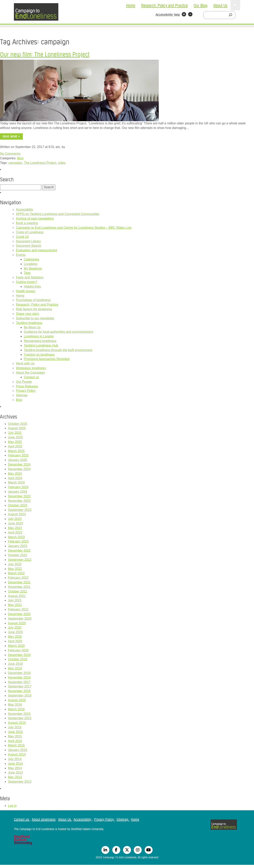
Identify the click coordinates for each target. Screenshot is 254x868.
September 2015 (20, 718)
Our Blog (201, 5)
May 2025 (15, 442)
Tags (27, 273)
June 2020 (15, 632)
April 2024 (15, 478)
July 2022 (15, 564)
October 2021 (18, 591)
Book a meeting (27, 223)
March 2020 (16, 646)
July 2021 (15, 600)
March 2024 (16, 482)
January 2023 (18, 546)
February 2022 (18, 578)
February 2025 (18, 455)
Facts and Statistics (30, 277)
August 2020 (17, 623)
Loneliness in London (39, 336)
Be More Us (32, 327)
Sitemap (22, 395)
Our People (24, 382)
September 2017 (20, 686)
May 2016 (15, 705)
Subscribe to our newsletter (35, 318)
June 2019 (15, 664)
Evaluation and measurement (37, 250)
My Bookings (33, 268)
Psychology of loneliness (33, 300)
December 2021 (19, 582)
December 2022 (19, 551)
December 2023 (19, 496)
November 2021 (19, 587)
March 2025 (16, 451)
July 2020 (15, 627)
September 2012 (20, 782)
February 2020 (18, 650)
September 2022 (20, 560)
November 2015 (19, 714)
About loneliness (44, 819)
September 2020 (20, 619)
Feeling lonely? (27, 282)
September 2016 (20, 696)
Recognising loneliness (40, 341)
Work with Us (25, 363)
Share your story (27, 314)
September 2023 (20, 510)
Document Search (29, 246)
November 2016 (19, 691)
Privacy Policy (26, 391)
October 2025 (18, 424)
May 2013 (15, 777)
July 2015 (15, 727)
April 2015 (15, 741)
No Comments (10, 154)
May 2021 (15, 605)
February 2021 (18, 609)
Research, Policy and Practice (164, 5)
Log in (12, 806)
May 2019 (15, 668)
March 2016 (16, 709)
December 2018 (19, 673)
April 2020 (15, 641)
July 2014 (15, 759)
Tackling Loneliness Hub (41, 345)
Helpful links (32, 287)
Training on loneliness (39, 355)
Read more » (11, 136)
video (62, 163)
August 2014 (17, 754)
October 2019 (18, 659)
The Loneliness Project (40, 163)
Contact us (31, 377)
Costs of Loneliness (30, 232)
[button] (184, 15)
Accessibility (25, 210)
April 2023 (15, 532)
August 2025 (17, 428)
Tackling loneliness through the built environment (58, 350)
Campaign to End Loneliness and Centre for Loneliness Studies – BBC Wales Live (74, 228)
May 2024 (15, 474)
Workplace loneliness (31, 368)
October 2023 (18, 505)
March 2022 (16, 573)
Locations (31, 264)
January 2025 (18, 460)
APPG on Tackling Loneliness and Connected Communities (58, 214)
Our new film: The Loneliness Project (45, 54)
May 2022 (15, 569)
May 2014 (15, 768)
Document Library (28, 241)
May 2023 (15, 528)
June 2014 (15, 764)
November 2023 (19, 501)
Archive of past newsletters (35, 218)
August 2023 (17, 514)
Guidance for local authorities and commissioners (59, 332)
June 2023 (15, 523)
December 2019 (19, 655)
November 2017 (19, 682)
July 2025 (15, 433)
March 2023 (16, 537)
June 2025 (15, 437)
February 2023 (18, 541)
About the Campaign (30, 373)
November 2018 (19, 677)
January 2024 (18, 492)
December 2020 (19, 614)
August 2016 (17, 700)
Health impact (26, 291)
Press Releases (27, 386)
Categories (31, 259)
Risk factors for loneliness (34, 309)
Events (21, 255)
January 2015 (18, 750)
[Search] (232, 15)
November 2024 (19, 469)
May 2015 (15, 736)
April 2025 (15, 446)
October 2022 (18, 555)
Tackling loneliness (29, 323)
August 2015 (17, 723)
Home (131, 5)
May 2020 (15, 637)
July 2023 (15, 519)
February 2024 (18, 487)
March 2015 (16, 745)
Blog (20, 158)
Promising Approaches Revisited (47, 359)
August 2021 (17, 596)
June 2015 (15, 732)
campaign (15, 163)
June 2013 (15, 772)
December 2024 (19, 464)
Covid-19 (22, 237)
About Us (220, 5)
